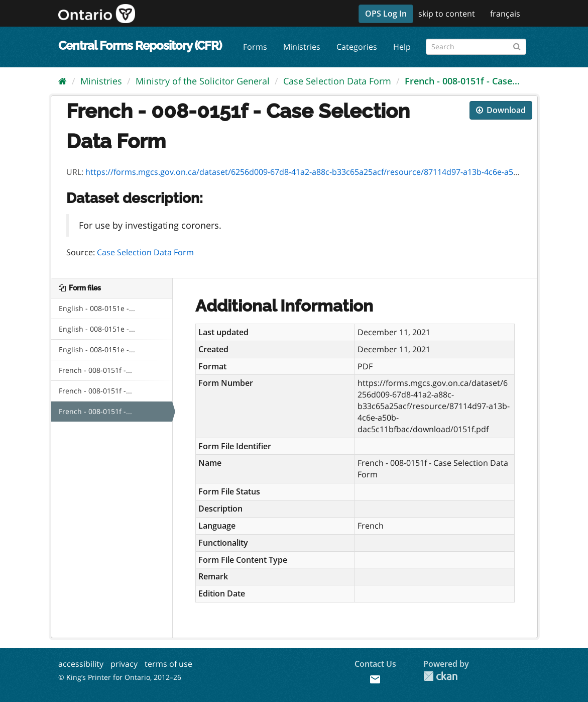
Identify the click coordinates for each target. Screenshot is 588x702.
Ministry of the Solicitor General (203, 81)
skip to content (447, 14)
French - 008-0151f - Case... (462, 81)
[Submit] (517, 45)
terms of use (168, 664)
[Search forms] (476, 47)
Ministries (302, 47)
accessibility (81, 664)
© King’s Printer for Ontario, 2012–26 (120, 677)
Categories (357, 47)
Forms (255, 47)
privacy (124, 664)
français (505, 14)
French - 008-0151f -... (95, 370)
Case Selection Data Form (337, 81)
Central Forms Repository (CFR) (140, 45)
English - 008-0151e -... (97, 308)
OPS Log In (386, 14)
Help (402, 47)
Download (501, 110)
